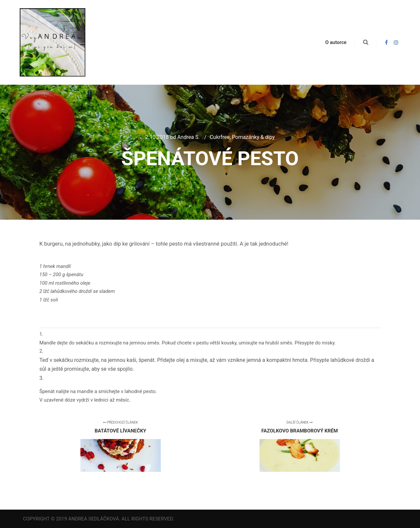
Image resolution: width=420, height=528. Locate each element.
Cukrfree (220, 137)
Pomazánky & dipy (253, 137)
